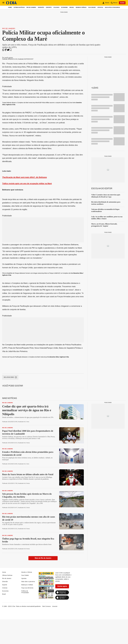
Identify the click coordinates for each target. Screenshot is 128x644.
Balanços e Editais (27, 585)
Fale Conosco (46, 606)
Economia (64, 7)
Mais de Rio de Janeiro (43, 558)
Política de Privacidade (25, 592)
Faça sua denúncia (27, 588)
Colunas (56, 7)
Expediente (37, 606)
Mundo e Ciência (81, 7)
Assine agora (62, 586)
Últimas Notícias (19, 7)
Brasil (72, 7)
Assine (122, 3)
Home (10, 7)
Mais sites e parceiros (112, 7)
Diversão (41, 7)
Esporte (49, 7)
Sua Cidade (92, 7)
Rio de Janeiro (31, 7)
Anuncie (55, 606)
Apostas (100, 7)
